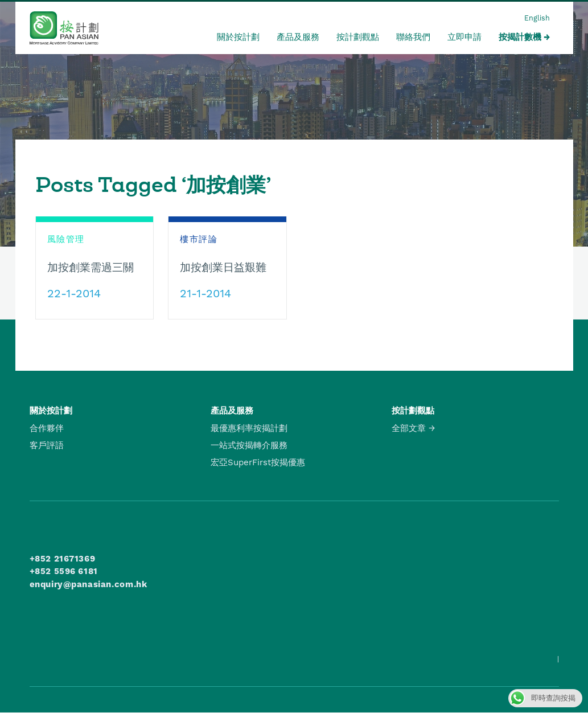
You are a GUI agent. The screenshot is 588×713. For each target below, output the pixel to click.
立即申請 (464, 37)
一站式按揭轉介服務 (249, 445)
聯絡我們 (413, 37)
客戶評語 (47, 445)
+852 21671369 (63, 559)
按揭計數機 (520, 37)
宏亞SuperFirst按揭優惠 (258, 462)
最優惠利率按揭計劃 (249, 428)
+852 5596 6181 (64, 571)
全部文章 (409, 428)
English (537, 18)
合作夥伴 (47, 428)
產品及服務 (298, 37)
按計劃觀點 (358, 37)
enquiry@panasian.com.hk (89, 584)
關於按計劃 (238, 37)
